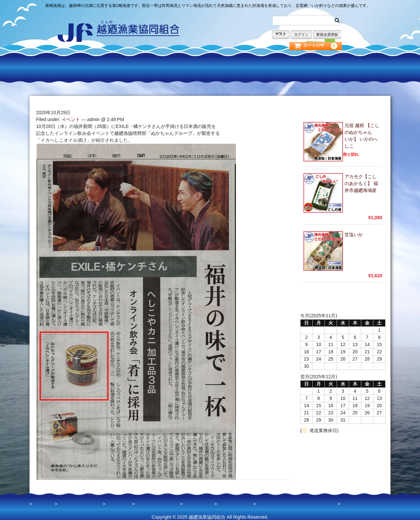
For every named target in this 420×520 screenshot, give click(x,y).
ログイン (301, 34)
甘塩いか (354, 231)
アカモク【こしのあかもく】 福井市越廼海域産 (361, 179)
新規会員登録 (327, 34)
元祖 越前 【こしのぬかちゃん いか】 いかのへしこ (362, 132)
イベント (71, 115)
